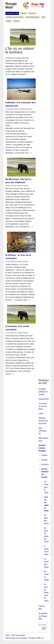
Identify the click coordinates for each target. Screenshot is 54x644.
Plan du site (10, 638)
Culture (44, 455)
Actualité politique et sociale (43, 392)
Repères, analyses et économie (43, 421)
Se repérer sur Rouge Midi (43, 616)
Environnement (47, 464)
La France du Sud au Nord (43, 406)
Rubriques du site (12, 13)
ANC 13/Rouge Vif (42, 431)
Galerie (9, 21)
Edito (44, 17)
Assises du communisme (15, 17)
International (44, 399)
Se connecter (22, 638)
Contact (32, 638)
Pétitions (17, 21)
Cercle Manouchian (33, 17)
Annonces (32, 13)
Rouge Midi (11, 5)
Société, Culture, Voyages (42, 448)
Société (44, 460)
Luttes (41, 413)
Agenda (23, 13)
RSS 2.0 (40, 638)
